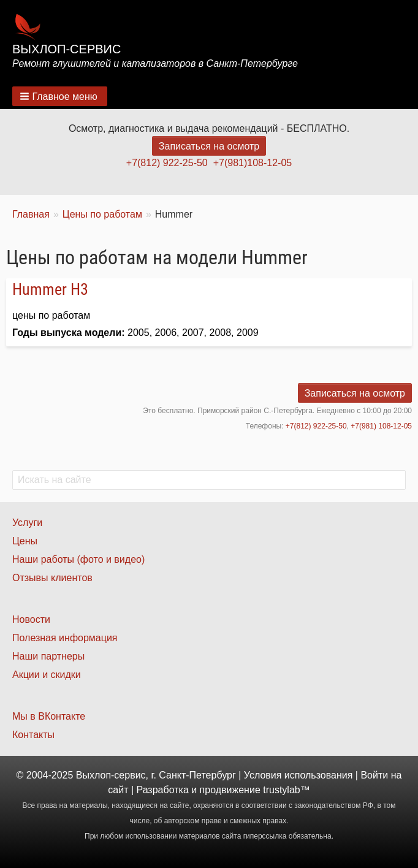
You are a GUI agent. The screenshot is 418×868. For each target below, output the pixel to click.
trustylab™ (286, 790)
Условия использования (298, 775)
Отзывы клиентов (52, 578)
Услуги (27, 523)
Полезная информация (65, 638)
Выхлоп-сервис (66, 49)
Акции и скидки (47, 675)
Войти (374, 775)
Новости (31, 619)
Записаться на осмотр (209, 146)
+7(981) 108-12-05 (381, 426)
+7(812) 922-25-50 (167, 163)
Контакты (33, 735)
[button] (60, 96)
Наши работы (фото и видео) (78, 559)
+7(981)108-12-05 (253, 163)
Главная (31, 214)
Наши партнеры (48, 656)
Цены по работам (102, 214)
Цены (25, 541)
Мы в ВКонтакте (49, 716)
